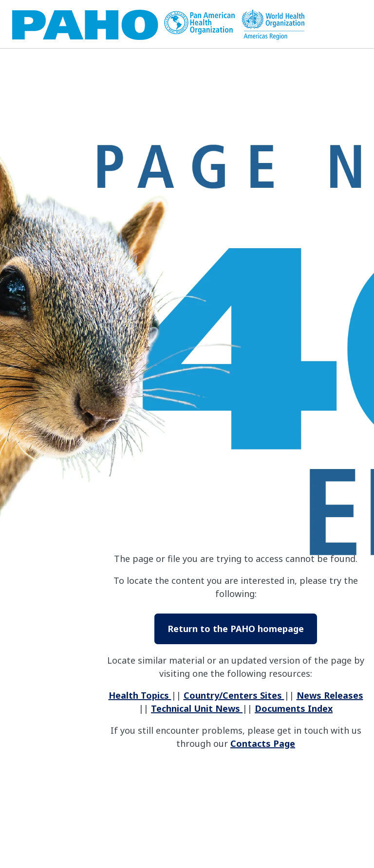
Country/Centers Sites (234, 695)
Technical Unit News (197, 708)
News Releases (330, 695)
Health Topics (140, 695)
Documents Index (294, 708)
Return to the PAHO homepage (236, 629)
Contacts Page (263, 743)
